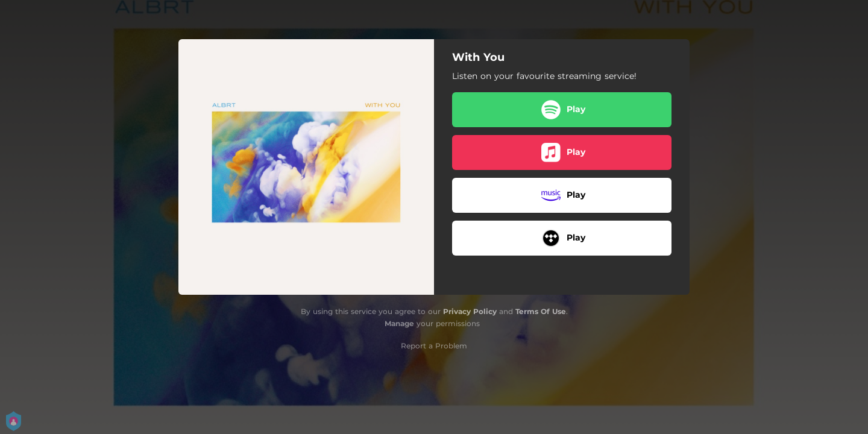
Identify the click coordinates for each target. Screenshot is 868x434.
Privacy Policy (470, 311)
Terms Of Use (541, 311)
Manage (399, 323)
